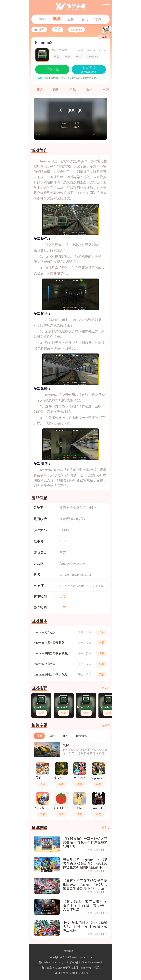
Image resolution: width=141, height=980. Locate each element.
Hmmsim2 (93, 57)
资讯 (84, 19)
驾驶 (67, 57)
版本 (89, 90)
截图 (56, 90)
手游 (57, 19)
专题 (98, 19)
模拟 (56, 57)
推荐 (106, 90)
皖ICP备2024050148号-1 (52, 962)
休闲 (79, 57)
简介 (40, 90)
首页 (43, 19)
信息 (73, 90)
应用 (71, 19)
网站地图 (69, 951)
